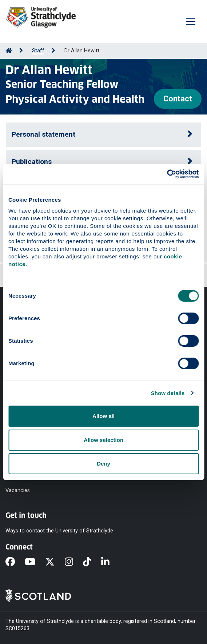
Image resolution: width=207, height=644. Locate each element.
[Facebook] (15, 562)
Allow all (103, 416)
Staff (38, 51)
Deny (103, 464)
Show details (168, 393)
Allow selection (103, 440)
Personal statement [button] (43, 134)
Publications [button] (32, 162)
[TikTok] (92, 562)
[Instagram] (74, 562)
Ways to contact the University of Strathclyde (59, 530)
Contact (178, 99)
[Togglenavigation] (191, 21)
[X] (55, 562)
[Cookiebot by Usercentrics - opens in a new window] (167, 174)
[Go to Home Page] (9, 51)
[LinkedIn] (110, 562)
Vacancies (18, 490)
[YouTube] (35, 562)
